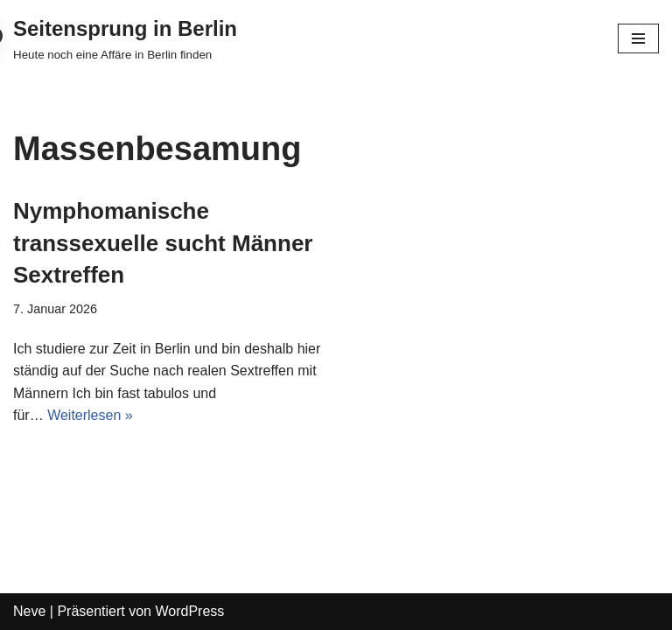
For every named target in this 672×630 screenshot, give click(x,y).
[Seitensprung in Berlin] (125, 38)
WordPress (189, 611)
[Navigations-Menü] (638, 38)
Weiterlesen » (90, 415)
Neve (29, 611)
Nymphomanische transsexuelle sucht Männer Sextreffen (163, 243)
